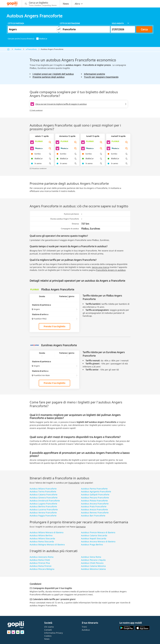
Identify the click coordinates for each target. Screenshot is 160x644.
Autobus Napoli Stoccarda (94, 538)
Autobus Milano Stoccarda (42, 538)
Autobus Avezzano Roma (42, 557)
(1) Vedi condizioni (36, 110)
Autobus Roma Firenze (41, 566)
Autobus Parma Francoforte (94, 489)
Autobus (18, 49)
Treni (84, 627)
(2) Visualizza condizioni (38, 168)
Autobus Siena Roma (91, 557)
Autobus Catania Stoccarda (94, 535)
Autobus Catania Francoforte (43, 495)
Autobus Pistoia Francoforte (94, 501)
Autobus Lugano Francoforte (43, 504)
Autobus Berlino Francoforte (43, 506)
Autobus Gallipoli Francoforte (95, 495)
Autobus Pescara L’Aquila (93, 560)
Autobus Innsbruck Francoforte (45, 501)
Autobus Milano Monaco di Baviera (47, 532)
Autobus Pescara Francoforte (95, 498)
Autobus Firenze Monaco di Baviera (98, 532)
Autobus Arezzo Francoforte (94, 510)
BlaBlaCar (42, 39)
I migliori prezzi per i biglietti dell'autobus (53, 74)
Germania (81, 527)
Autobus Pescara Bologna (42, 569)
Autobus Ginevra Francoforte (44, 498)
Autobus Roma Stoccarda (42, 541)
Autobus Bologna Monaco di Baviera (47, 545)
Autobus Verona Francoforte (43, 513)
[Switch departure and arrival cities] (59, 29)
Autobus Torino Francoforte (43, 492)
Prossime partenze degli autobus (49, 77)
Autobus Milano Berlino (41, 535)
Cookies (48, 636)
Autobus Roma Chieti (40, 560)
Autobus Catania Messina (93, 566)
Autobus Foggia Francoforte (43, 516)
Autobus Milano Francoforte (43, 489)
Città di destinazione (70, 23)
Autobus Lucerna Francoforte (44, 510)
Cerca (144, 29)
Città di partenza (16, 23)
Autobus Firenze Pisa (40, 563)
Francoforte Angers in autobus (111, 270)
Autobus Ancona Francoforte (95, 504)
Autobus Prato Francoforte (94, 506)
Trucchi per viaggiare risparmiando (101, 77)
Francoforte (74, 483)
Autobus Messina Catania (93, 569)
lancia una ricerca (101, 267)
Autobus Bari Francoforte (93, 516)
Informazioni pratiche (94, 74)
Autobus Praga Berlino (92, 545)
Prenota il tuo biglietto (54, 326)
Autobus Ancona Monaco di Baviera (98, 541)
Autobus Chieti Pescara (92, 563)
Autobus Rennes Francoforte (95, 513)
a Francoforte (31, 49)
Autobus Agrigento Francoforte (96, 492)
